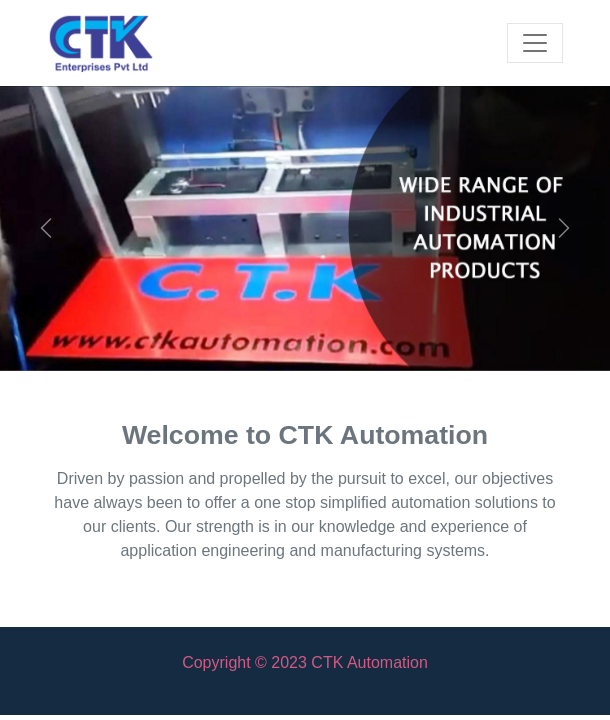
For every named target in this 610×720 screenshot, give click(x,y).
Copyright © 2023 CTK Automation (305, 662)
